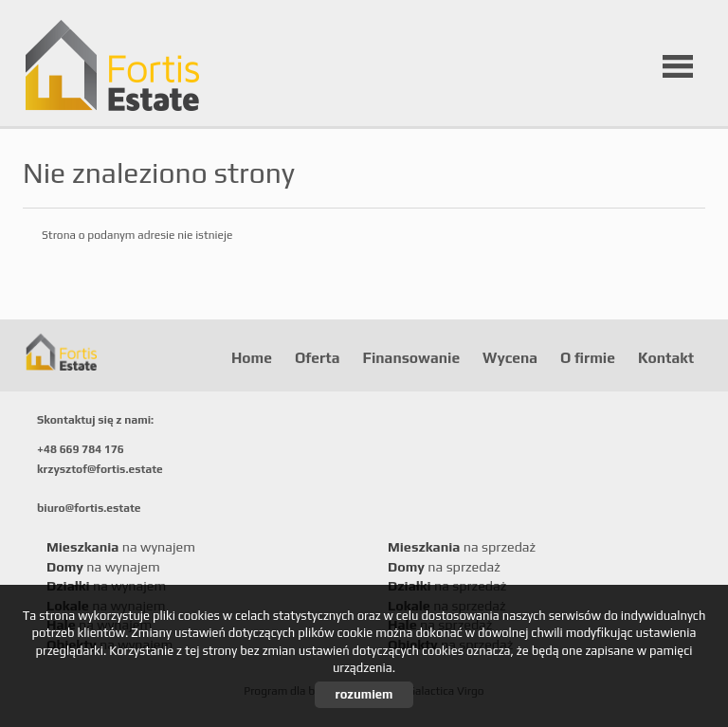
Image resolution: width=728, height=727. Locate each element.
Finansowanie (411, 357)
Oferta (317, 357)
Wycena (510, 357)
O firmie (588, 357)
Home (252, 357)
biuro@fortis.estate (89, 508)
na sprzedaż (462, 547)
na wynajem (121, 547)
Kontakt (666, 357)
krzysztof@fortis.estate (100, 469)
